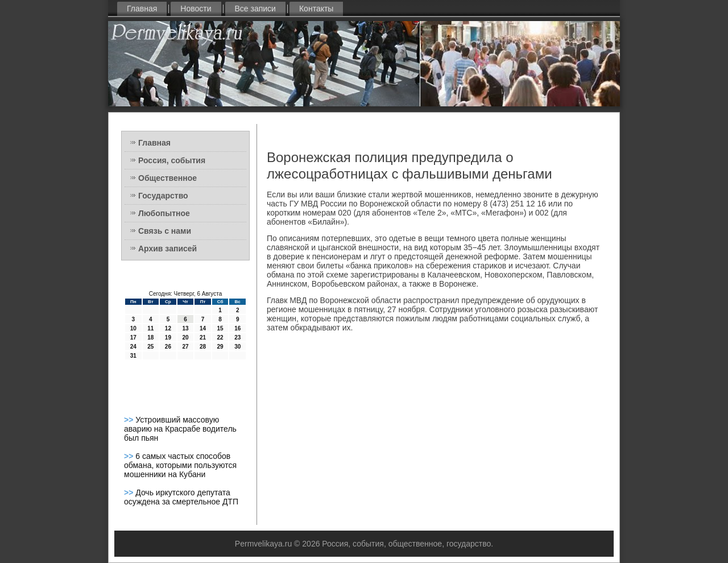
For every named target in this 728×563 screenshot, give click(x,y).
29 (220, 347)
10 (133, 328)
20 (185, 338)
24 (133, 347)
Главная (142, 9)
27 (185, 347)
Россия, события (172, 160)
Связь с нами (165, 231)
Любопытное (164, 213)
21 (203, 338)
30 (237, 347)
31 (133, 356)
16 (237, 328)
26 (168, 347)
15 (220, 328)
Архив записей (167, 249)
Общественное (167, 178)
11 (150, 328)
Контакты (316, 9)
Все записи (255, 9)
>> (130, 420)
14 (203, 328)
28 (203, 347)
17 (133, 338)
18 (150, 338)
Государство (163, 196)
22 (220, 338)
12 (168, 328)
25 (150, 347)
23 (237, 338)
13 (185, 328)
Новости (196, 9)
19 (168, 338)
